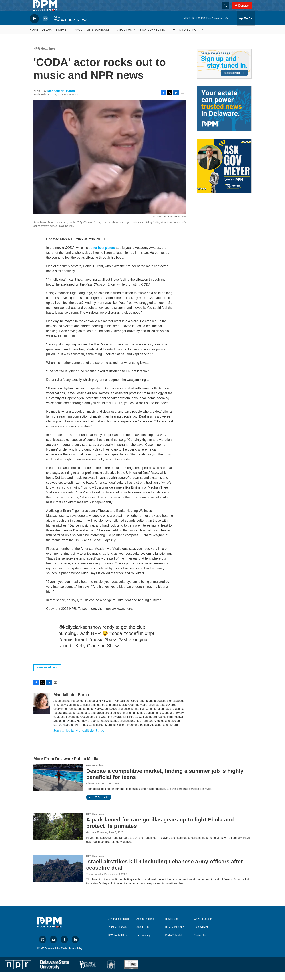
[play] (34, 27)
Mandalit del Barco (61, 99)
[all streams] (246, 27)
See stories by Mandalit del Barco (79, 739)
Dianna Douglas (95, 792)
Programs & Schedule (92, 38)
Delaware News (54, 38)
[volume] (45, 27)
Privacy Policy (76, 957)
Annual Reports (145, 927)
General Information (119, 927)
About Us (125, 38)
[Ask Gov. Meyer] (224, 174)
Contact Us (200, 943)
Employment (201, 935)
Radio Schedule (174, 943)
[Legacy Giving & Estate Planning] (224, 117)
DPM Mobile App (174, 935)
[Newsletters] (224, 72)
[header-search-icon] (227, 10)
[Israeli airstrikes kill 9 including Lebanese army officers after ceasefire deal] (58, 877)
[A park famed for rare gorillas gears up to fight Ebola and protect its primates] (58, 835)
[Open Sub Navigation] (69, 38)
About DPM (143, 935)
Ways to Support (187, 38)
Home (34, 38)
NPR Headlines (44, 57)
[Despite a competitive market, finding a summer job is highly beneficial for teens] (58, 786)
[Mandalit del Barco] (42, 712)
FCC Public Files (117, 943)
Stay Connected (153, 38)
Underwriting (143, 943)
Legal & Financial (117, 935)
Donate (246, 10)
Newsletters (172, 927)
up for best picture (102, 256)
